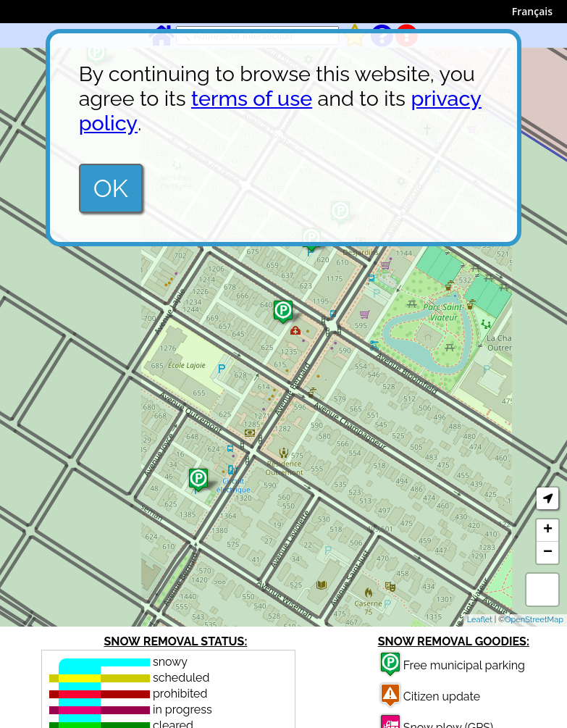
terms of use (252, 99)
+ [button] (548, 530)
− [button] (548, 553)
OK (111, 188)
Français (532, 11)
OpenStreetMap (534, 620)
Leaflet (480, 620)
